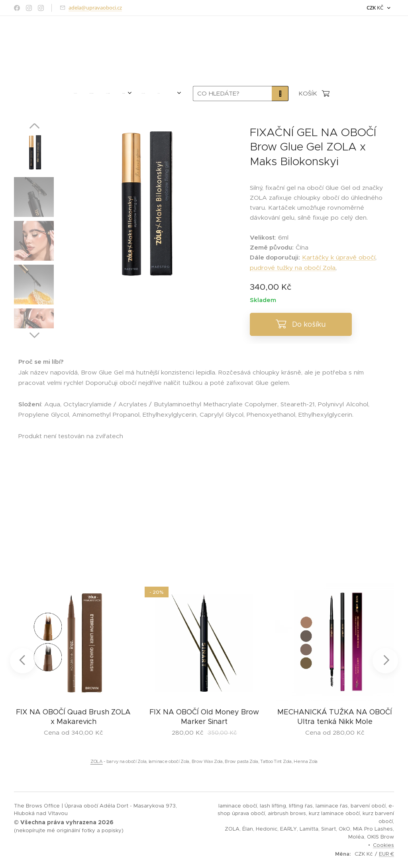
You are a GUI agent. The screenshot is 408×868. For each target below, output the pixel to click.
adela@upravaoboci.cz (95, 8)
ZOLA (97, 761)
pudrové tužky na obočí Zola (293, 268)
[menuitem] (68, 94)
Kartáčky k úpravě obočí (339, 257)
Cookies (383, 845)
